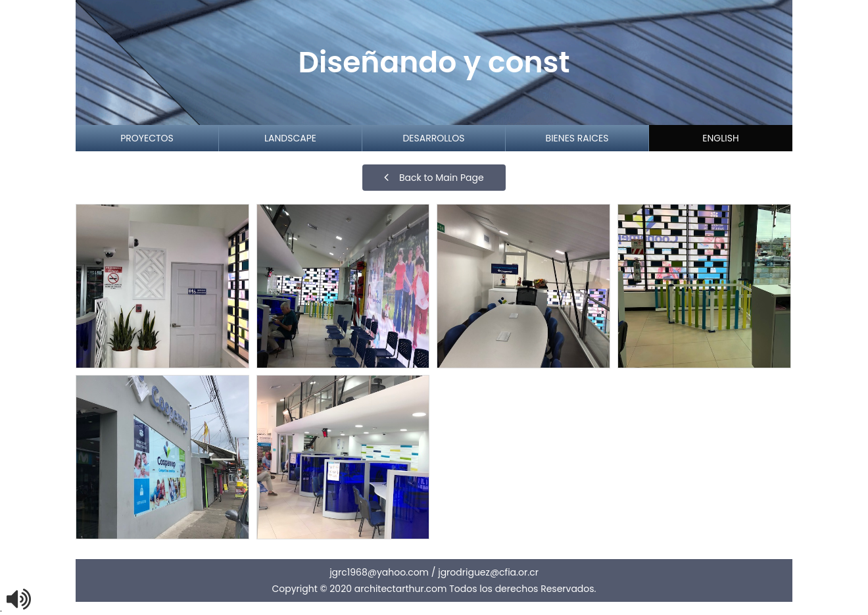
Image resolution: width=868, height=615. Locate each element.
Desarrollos (433, 138)
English (720, 138)
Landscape (290, 138)
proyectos (147, 138)
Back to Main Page (434, 178)
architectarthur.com (401, 589)
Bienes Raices (577, 138)
